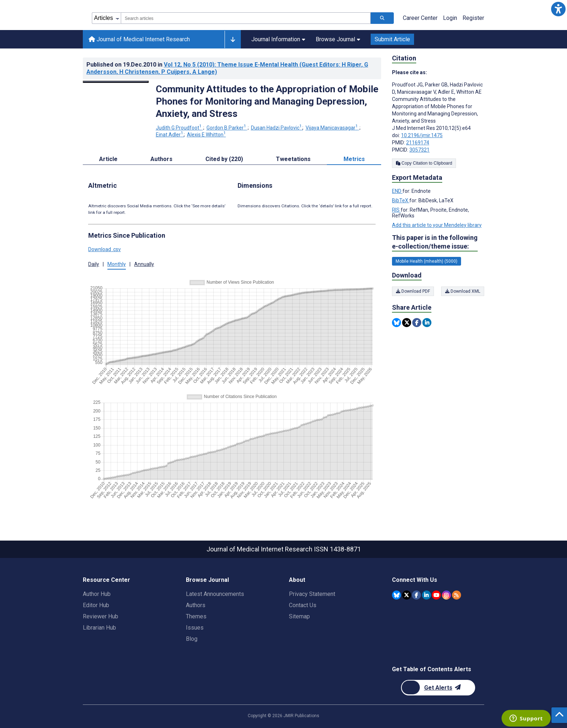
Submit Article (392, 39)
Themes (196, 616)
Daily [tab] (94, 264)
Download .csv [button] (105, 249)
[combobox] (246, 18)
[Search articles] (382, 18)
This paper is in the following (435, 242)
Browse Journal (338, 39)
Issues (195, 628)
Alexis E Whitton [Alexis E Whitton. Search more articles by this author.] (206, 135)
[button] (558, 9)
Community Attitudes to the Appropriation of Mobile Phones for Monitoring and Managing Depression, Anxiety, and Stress (267, 101)
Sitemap (299, 616)
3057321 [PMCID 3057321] (419, 150)
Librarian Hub (99, 628)
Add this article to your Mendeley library (437, 225)
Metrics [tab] (354, 159)
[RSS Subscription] (457, 595)
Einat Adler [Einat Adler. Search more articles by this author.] (170, 135)
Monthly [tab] (117, 264)
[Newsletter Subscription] (438, 688)
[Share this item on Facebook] (417, 323)
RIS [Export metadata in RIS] (396, 210)
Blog (192, 639)
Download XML (463, 291)
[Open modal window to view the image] (116, 82)
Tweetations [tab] (293, 159)
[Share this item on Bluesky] (397, 323)
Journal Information (278, 39)
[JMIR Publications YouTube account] (436, 595)
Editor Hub (96, 605)
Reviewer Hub (101, 616)
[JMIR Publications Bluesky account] (397, 595)
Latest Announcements (215, 594)
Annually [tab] (144, 264)
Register (473, 18)
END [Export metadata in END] (397, 191)
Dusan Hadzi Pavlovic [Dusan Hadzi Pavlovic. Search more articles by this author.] (277, 128)
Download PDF (413, 291)
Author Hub (97, 594)
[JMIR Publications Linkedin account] (427, 595)
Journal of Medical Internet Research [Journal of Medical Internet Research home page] (139, 39)
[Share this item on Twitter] (407, 323)
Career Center (420, 18)
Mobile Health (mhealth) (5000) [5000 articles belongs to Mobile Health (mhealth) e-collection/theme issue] (427, 261)
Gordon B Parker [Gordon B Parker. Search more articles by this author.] (227, 128)
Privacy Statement (312, 594)
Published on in (227, 68)
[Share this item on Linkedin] (427, 323)
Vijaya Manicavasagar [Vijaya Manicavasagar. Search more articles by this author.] (332, 128)
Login (450, 18)
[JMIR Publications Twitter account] (407, 595)
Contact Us (303, 605)
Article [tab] (108, 159)
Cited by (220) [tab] (224, 159)
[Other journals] (233, 39)
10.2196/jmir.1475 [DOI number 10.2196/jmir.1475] (422, 135)
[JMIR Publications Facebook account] (416, 595)
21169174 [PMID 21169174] (418, 143)
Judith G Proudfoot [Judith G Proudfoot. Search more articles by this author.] (179, 128)
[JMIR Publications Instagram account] (446, 595)
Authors (196, 605)
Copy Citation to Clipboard (424, 163)
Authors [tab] (161, 159)
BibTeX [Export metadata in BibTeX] (401, 200)
